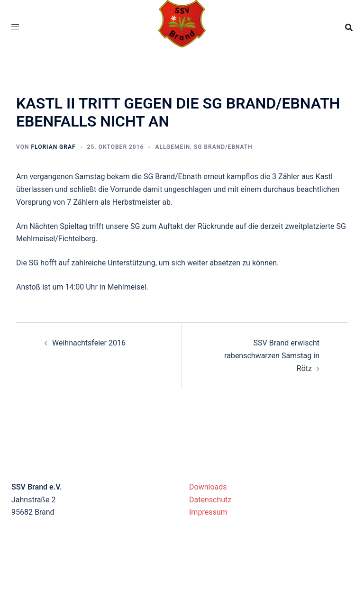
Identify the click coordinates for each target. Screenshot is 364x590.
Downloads (208, 487)
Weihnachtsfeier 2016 (89, 343)
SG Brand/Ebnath (223, 147)
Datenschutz (210, 500)
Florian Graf (53, 147)
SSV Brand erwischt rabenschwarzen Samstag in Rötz (272, 356)
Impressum (208, 512)
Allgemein (173, 147)
